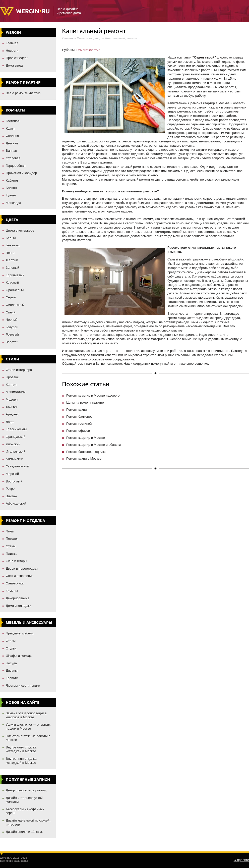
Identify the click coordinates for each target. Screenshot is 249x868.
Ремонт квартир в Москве (86, 438)
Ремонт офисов (78, 431)
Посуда (11, 663)
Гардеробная (16, 166)
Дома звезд (14, 65)
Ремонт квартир (89, 38)
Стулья (11, 648)
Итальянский (16, 451)
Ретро (10, 489)
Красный (12, 282)
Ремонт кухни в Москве (84, 458)
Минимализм (16, 392)
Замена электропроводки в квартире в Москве (26, 715)
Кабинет (12, 180)
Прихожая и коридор (21, 173)
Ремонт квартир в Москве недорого (93, 395)
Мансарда (13, 203)
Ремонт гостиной (79, 424)
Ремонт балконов (79, 417)
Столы (11, 641)
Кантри (11, 385)
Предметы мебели (20, 633)
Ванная (11, 151)
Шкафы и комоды (19, 656)
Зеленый (12, 268)
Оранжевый (15, 290)
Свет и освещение (20, 576)
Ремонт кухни (77, 410)
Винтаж (11, 496)
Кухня (10, 128)
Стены (11, 546)
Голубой (12, 327)
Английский (14, 459)
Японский (13, 444)
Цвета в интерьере (20, 230)
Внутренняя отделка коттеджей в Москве (21, 749)
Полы (10, 531)
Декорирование (18, 598)
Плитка (11, 554)
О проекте (241, 860)
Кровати (12, 678)
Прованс (12, 377)
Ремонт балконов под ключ (87, 452)
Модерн (12, 399)
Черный (12, 320)
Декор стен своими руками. (26, 790)
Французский (16, 437)
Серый (11, 297)
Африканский (16, 503)
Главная (12, 43)
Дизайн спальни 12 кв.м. (24, 832)
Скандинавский (17, 466)
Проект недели (17, 58)
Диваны (12, 670)
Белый (11, 238)
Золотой (12, 342)
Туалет (11, 195)
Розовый (12, 334)
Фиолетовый (15, 305)
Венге (10, 253)
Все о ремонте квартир (23, 93)
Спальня (12, 136)
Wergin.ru (25, 12)
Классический (16, 429)
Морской (12, 474)
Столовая (13, 158)
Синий (11, 312)
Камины (12, 591)
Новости (12, 51)
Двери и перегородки (22, 568)
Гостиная (13, 121)
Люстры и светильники (23, 686)
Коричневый (15, 275)
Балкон (11, 188)
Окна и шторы (16, 561)
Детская (12, 143)
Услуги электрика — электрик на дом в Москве (28, 726)
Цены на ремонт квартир (85, 402)
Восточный (14, 481)
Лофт (10, 422)
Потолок (12, 539)
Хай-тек (12, 407)
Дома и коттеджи (19, 606)
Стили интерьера (19, 370)
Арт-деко (13, 414)
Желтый (12, 260)
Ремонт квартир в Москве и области (94, 445)
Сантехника (15, 583)
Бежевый (13, 245)
